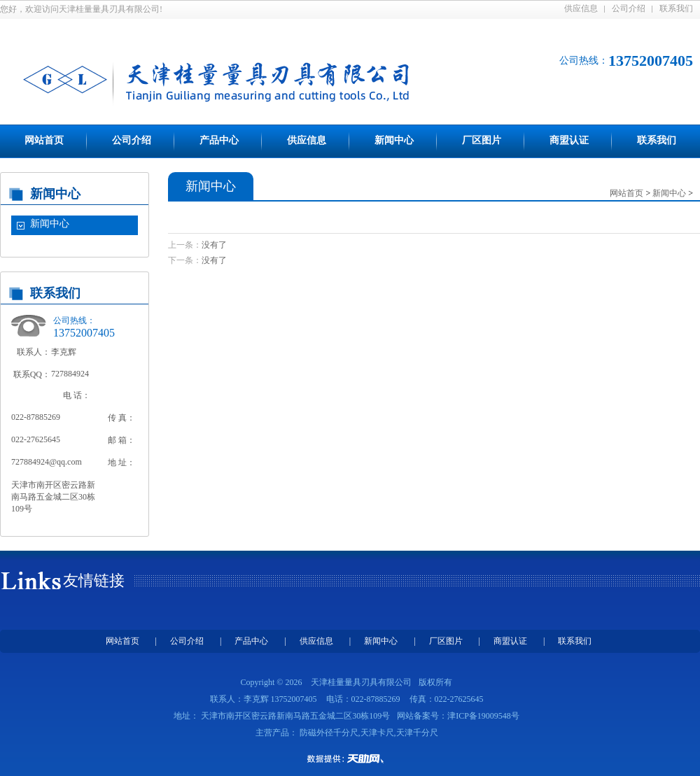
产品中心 (219, 140)
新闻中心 (394, 140)
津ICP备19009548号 (483, 716)
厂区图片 (482, 140)
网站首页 (44, 140)
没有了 (214, 245)
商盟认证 (569, 140)
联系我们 (676, 8)
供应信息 (581, 8)
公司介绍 (629, 8)
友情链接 (94, 580)
